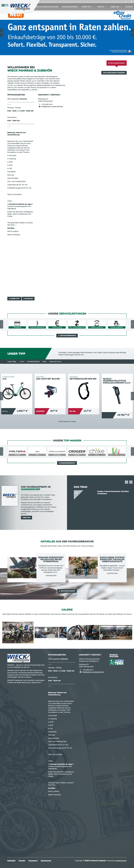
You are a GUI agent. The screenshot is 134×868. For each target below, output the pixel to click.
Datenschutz (46, 861)
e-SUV (22, 362)
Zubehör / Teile (55, 362)
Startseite (11, 861)
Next (132, 33)
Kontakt (129, 7)
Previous (2, 33)
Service (101, 7)
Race (44, 362)
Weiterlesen (51, 576)
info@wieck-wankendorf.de (52, 107)
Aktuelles (28, 299)
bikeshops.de (121, 861)
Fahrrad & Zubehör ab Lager (45, 7)
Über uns (115, 7)
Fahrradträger (33, 362)
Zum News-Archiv (67, 591)
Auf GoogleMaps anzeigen (114, 73)
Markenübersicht (67, 463)
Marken (11, 83)
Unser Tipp (86, 7)
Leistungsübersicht (67, 336)
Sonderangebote (70, 7)
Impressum (33, 861)
